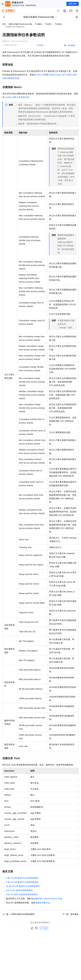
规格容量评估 (44, 903)
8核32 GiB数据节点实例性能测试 (22, 882)
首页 (4, 24)
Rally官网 (41, 75)
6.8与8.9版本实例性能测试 (19, 890)
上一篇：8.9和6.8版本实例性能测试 (18, 914)
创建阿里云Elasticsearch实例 (48, 899)
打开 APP (73, 4)
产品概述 (38, 24)
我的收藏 (71, 45)
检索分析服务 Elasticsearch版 (20, 24)
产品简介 (48, 24)
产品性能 (58, 24)
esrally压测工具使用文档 (17, 97)
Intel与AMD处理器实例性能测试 (22, 894)
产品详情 (40, 45)
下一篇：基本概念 (70, 914)
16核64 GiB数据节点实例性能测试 (23, 886)
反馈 (44, 928)
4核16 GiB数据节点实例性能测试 (22, 878)
